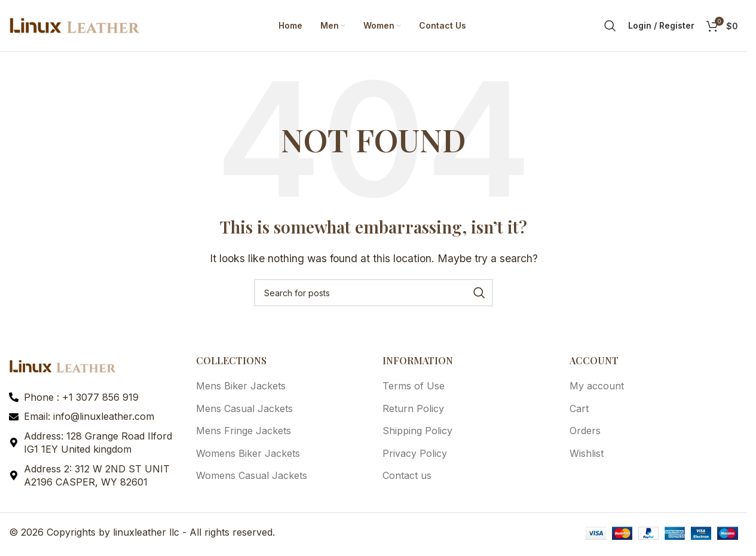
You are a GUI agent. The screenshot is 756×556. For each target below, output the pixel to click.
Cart (579, 411)
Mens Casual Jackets (244, 411)
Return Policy (413, 411)
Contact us (407, 478)
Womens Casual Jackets (252, 478)
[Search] (610, 27)
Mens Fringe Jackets (244, 433)
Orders (585, 433)
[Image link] (63, 368)
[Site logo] (75, 26)
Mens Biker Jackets (241, 388)
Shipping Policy (417, 433)
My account (597, 388)
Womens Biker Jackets (248, 455)
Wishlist (587, 455)
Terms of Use (414, 388)
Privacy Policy (415, 455)
